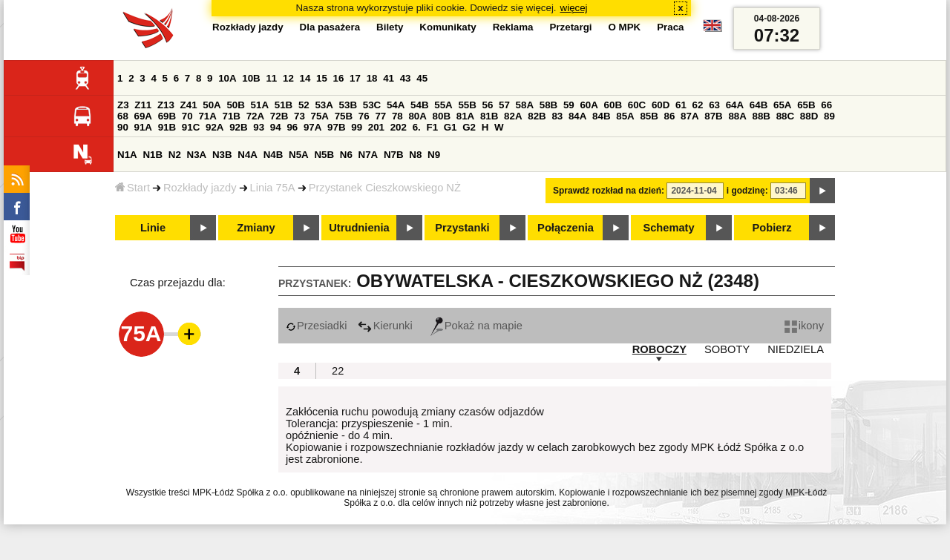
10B (251, 78)
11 (271, 78)
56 (488, 105)
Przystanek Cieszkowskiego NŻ (385, 188)
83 (557, 116)
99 (357, 127)
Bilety (390, 27)
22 (338, 371)
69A (143, 116)
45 (422, 78)
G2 (469, 127)
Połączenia (566, 228)
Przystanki (462, 228)
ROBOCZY (659, 349)
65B (806, 105)
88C (785, 116)
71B (232, 116)
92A (214, 127)
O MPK (625, 27)
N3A (197, 155)
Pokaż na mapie (476, 326)
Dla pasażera (330, 27)
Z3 (123, 105)
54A (396, 105)
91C (191, 127)
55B (467, 105)
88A (737, 116)
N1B (153, 155)
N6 (346, 155)
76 (364, 116)
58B (548, 105)
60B (613, 105)
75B (344, 116)
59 (569, 105)
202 (399, 127)
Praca (670, 27)
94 (276, 127)
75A (320, 116)
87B (713, 116)
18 (372, 78)
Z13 (166, 105)
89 (829, 116)
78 (397, 116)
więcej (574, 8)
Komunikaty (448, 27)
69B (167, 116)
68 (123, 116)
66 (826, 105)
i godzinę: (747, 191)
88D (809, 116)
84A (577, 116)
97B (336, 127)
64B (759, 105)
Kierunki (385, 326)
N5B (324, 155)
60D (661, 105)
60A (589, 105)
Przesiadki (317, 326)
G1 (451, 127)
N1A (127, 155)
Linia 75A (273, 188)
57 (504, 105)
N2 (175, 155)
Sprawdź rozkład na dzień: (609, 191)
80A (417, 116)
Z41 (189, 105)
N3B (222, 155)
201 (376, 127)
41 (389, 78)
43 (406, 78)
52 (304, 105)
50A (212, 105)
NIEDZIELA (796, 349)
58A (525, 105)
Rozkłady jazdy (200, 188)
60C (637, 105)
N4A (248, 155)
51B (284, 105)
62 (698, 105)
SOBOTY (727, 349)
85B (649, 116)
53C (372, 105)
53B (348, 105)
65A (782, 105)
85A (625, 116)
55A (443, 105)
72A (255, 116)
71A (207, 116)
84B (601, 116)
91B (167, 127)
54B (419, 105)
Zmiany (256, 228)
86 (670, 116)
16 (339, 78)
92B (238, 127)
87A (689, 116)
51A (260, 105)
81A (465, 116)
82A (513, 116)
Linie (153, 228)
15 (322, 78)
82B (537, 116)
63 (714, 105)
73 (299, 116)
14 (305, 78)
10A (227, 78)
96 (292, 127)
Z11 (143, 105)
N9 (434, 155)
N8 (415, 155)
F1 (432, 127)
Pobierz (772, 228)
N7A (368, 155)
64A (735, 105)
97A (312, 127)
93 (259, 127)
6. (417, 127)
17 (355, 78)
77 (380, 116)
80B (442, 116)
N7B (394, 155)
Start (132, 188)
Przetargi (570, 27)
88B (761, 116)
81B (489, 116)
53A (324, 105)
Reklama (513, 27)
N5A (299, 155)
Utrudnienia (359, 228)
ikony (804, 326)
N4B (273, 155)
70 (187, 116)
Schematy (668, 228)
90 (123, 127)
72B (279, 116)
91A (143, 127)
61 (681, 105)
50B (235, 105)
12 (288, 78)
